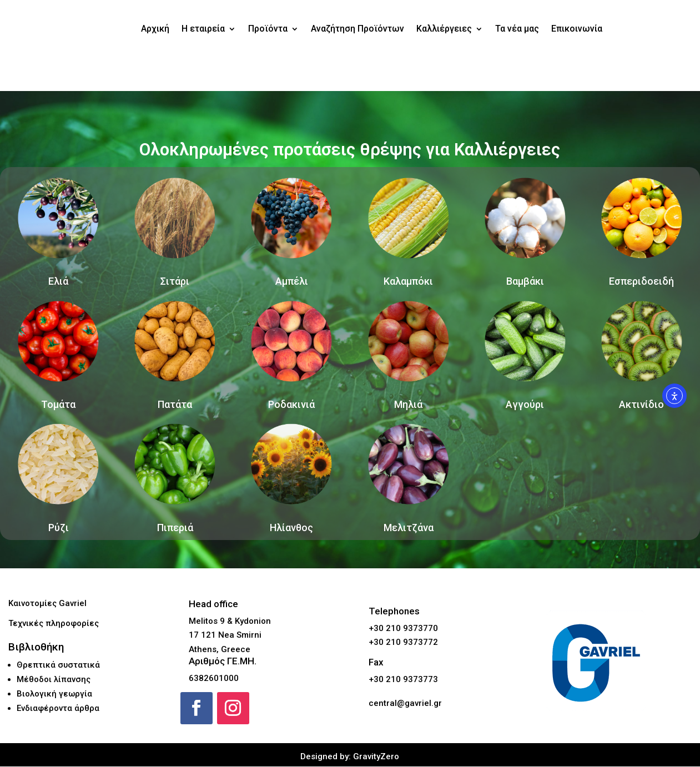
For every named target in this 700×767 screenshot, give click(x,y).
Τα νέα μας (517, 29)
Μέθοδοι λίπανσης (54, 680)
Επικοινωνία (577, 29)
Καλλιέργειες (444, 29)
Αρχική (155, 29)
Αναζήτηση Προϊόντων (357, 29)
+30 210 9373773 (403, 680)
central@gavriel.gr (405, 704)
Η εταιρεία (203, 29)
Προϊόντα (268, 29)
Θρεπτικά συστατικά (58, 665)
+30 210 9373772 (403, 643)
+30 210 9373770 (403, 629)
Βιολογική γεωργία (54, 694)
